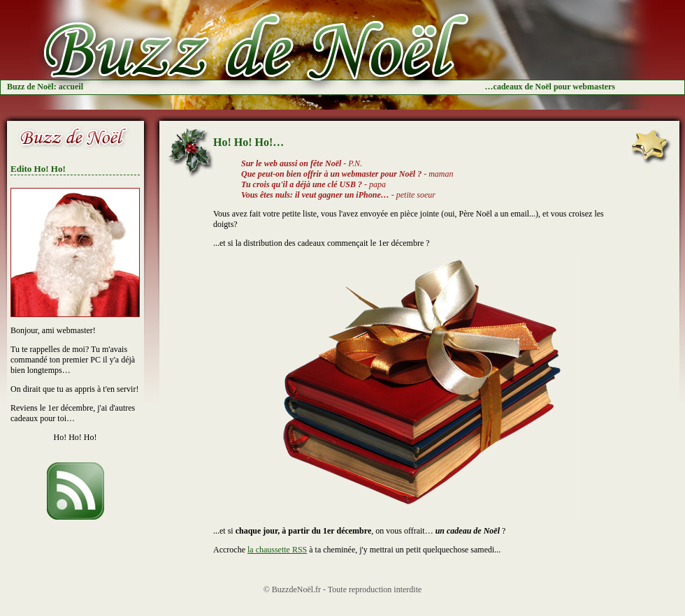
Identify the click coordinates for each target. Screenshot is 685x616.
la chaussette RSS (277, 550)
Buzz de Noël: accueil (45, 87)
